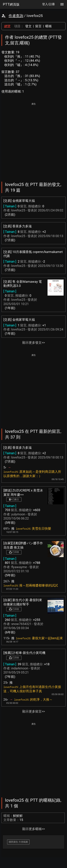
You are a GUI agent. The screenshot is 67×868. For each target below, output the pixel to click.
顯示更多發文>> (34, 343)
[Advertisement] (33, 140)
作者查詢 (16, 16)
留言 (38, 26)
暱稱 (48, 26)
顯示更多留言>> (34, 711)
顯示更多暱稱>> (34, 829)
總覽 (7, 26)
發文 (28, 26)
